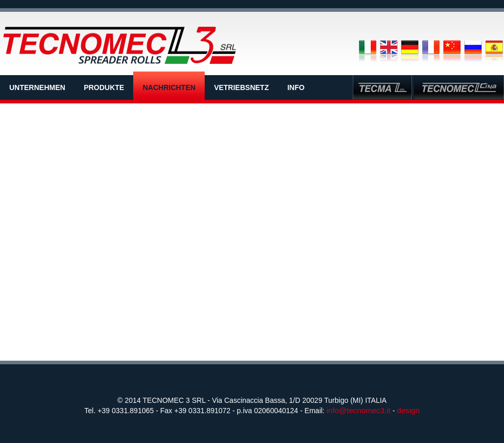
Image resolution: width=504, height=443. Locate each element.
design (408, 410)
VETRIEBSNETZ (241, 87)
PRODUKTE (104, 87)
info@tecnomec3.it (358, 410)
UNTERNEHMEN (37, 87)
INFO (296, 87)
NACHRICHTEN (169, 87)
